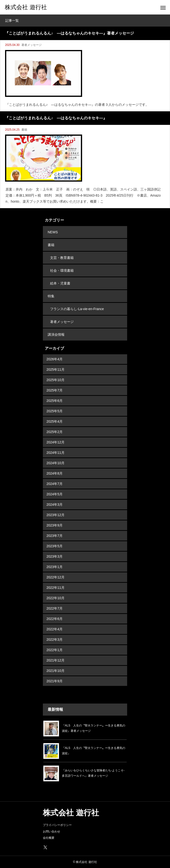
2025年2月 (55, 432)
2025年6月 (55, 401)
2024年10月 (56, 463)
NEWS (53, 232)
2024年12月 (56, 442)
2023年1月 (55, 567)
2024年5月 (55, 494)
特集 (51, 296)
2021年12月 (56, 660)
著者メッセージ (32, 45)
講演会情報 (56, 334)
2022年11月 (56, 588)
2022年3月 (55, 640)
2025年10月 (56, 380)
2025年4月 (55, 421)
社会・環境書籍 (62, 270)
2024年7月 (55, 484)
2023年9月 (55, 525)
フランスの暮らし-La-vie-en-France (77, 309)
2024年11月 (56, 453)
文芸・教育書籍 (62, 258)
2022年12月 (56, 577)
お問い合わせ (52, 832)
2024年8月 (55, 473)
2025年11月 (56, 370)
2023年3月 (55, 556)
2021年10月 (56, 671)
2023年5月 (55, 546)
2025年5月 (55, 411)
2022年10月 (56, 598)
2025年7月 (55, 390)
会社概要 (49, 838)
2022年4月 (55, 629)
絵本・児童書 (60, 283)
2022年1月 (55, 650)
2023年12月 (56, 515)
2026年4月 (55, 359)
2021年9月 (55, 681)
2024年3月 (55, 505)
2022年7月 (55, 608)
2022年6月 (55, 619)
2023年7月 (55, 536)
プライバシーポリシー (57, 825)
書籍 (24, 130)
